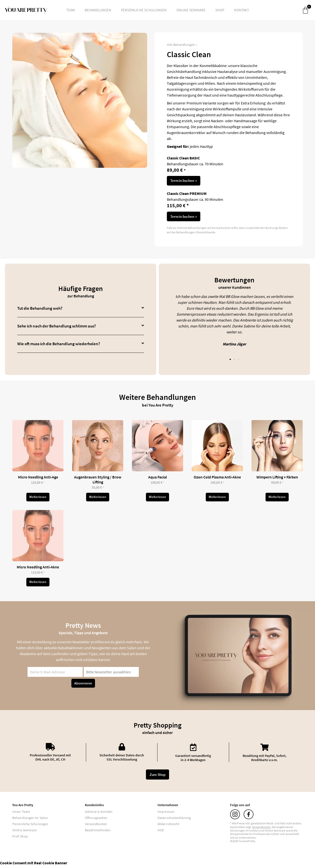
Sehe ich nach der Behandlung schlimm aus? (57, 327)
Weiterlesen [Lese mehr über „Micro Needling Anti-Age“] (38, 498)
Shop (220, 10)
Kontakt (242, 10)
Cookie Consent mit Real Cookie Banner (34, 865)
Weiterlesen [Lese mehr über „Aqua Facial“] (157, 498)
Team (71, 10)
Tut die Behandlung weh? (40, 309)
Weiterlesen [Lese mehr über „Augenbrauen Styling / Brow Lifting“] (98, 498)
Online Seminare (191, 10)
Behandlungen (98, 10)
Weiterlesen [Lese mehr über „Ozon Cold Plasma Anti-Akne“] (217, 498)
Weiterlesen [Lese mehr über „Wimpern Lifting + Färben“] (277, 498)
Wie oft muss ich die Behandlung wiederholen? (59, 345)
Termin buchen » (184, 181)
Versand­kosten (261, 829)
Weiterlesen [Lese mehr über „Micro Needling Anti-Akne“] (38, 584)
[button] (81, 309)
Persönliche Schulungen (144, 10)
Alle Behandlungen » (182, 45)
